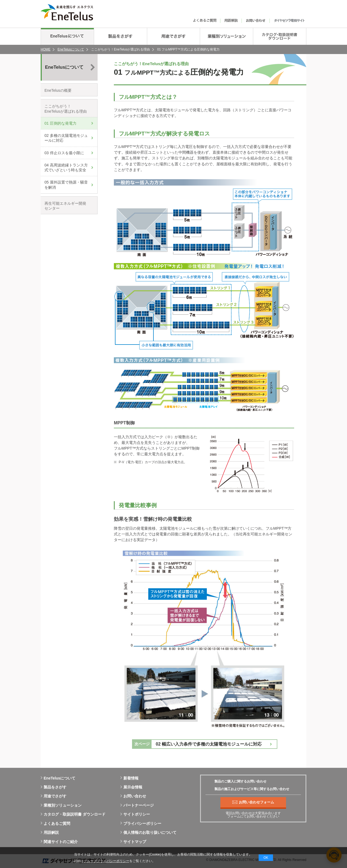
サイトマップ (133, 842)
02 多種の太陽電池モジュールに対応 (66, 138)
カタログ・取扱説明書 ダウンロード (73, 814)
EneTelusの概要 (58, 90)
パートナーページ (137, 805)
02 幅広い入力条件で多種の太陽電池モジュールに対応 (209, 744)
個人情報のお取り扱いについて (148, 832)
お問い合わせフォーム (253, 802)
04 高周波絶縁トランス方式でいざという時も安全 (66, 168)
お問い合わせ (133, 796)
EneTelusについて (71, 49)
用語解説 (50, 832)
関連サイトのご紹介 (59, 842)
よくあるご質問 (55, 823)
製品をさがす (54, 787)
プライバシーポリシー (141, 823)
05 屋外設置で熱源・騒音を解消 (66, 185)
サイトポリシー (135, 814)
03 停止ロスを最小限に (64, 153)
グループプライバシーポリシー (107, 861)
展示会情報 (131, 787)
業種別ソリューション (61, 805)
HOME (46, 49)
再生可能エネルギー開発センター (65, 206)
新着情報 (129, 778)
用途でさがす (54, 796)
